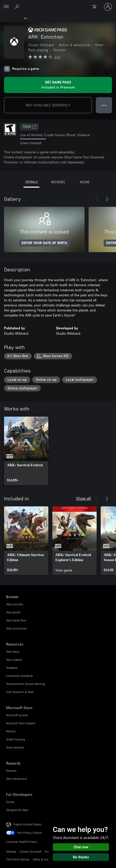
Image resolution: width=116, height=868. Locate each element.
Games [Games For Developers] (10, 802)
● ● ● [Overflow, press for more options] (104, 105)
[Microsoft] (58, 4)
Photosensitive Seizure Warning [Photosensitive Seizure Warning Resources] (25, 684)
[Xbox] (13, 18)
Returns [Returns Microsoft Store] (11, 731)
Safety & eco (41, 859)
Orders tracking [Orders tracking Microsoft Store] (15, 739)
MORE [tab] (85, 182)
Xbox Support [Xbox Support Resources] (14, 660)
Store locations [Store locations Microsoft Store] (15, 747)
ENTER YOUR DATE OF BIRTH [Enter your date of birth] (44, 243)
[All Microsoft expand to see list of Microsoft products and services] (6, 7)
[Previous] (97, 199)
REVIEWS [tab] (58, 182)
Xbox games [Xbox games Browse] (13, 612)
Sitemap (11, 851)
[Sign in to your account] (108, 7)
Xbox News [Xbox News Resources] (13, 652)
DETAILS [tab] (32, 182)
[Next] (107, 199)
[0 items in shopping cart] (96, 7)
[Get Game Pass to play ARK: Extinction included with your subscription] (58, 85)
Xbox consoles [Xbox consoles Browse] (15, 604)
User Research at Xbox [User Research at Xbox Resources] (20, 692)
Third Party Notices (18, 859)
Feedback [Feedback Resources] (12, 668)
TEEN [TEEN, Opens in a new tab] (29, 127)
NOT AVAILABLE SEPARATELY (48, 105)
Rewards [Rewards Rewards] (11, 771)
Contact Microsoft (30, 851)
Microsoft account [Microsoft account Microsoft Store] (17, 715)
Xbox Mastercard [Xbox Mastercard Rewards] (16, 779)
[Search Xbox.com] (18, 7)
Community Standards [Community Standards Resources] (20, 676)
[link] (26, 451)
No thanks (81, 857)
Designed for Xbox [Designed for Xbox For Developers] (17, 810)
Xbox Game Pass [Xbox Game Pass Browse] (16, 620)
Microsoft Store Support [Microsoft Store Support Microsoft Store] (21, 723)
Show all (83, 498)
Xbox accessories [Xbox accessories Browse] (16, 628)
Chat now (81, 847)
